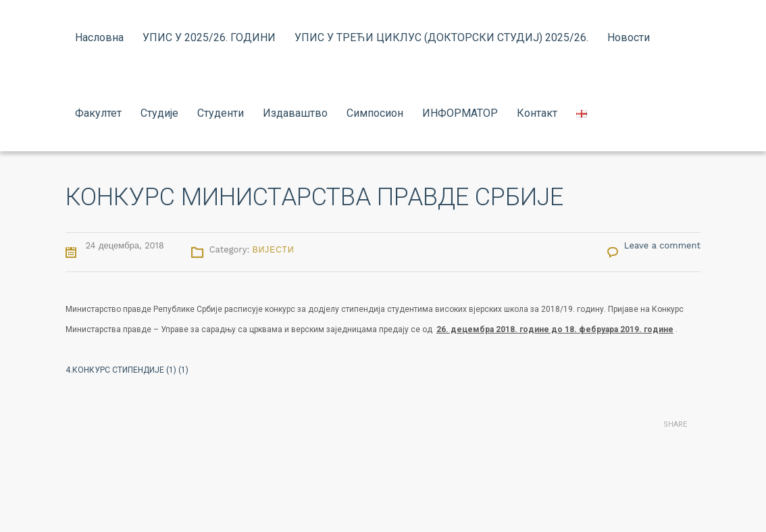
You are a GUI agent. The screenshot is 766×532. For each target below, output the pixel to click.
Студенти (221, 113)
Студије (159, 113)
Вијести (274, 250)
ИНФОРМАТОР (460, 113)
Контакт (537, 113)
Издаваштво (295, 113)
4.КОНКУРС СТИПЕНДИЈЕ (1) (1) (127, 370)
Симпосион (375, 113)
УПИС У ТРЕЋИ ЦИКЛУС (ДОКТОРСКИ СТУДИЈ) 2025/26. (441, 37)
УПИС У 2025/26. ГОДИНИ (209, 37)
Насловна (99, 37)
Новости (629, 37)
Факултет (98, 113)
